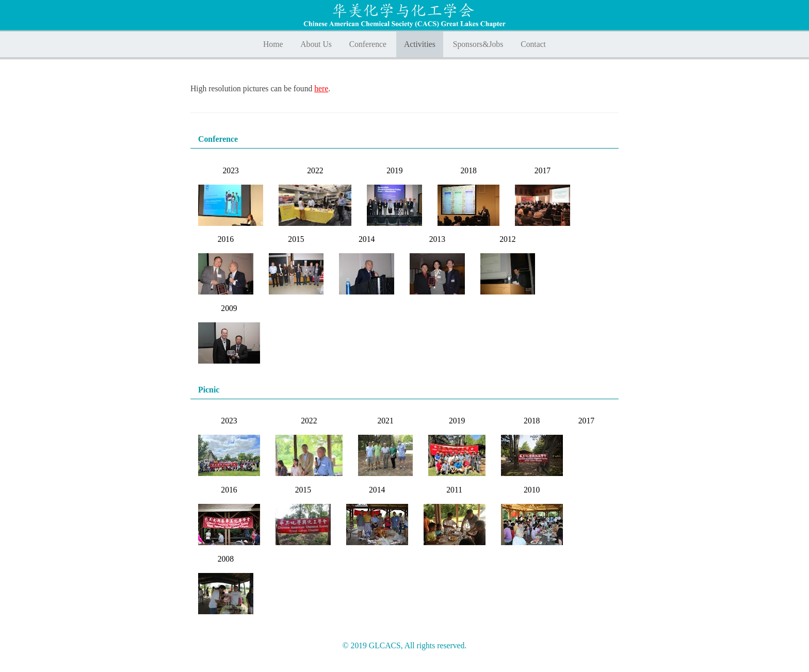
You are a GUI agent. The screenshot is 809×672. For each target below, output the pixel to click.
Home (273, 44)
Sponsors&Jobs (478, 44)
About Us (316, 44)
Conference (368, 44)
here (321, 88)
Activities (420, 44)
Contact (533, 44)
